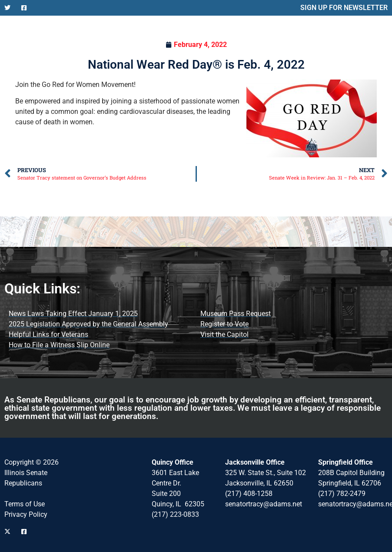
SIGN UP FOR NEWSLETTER (344, 8)
